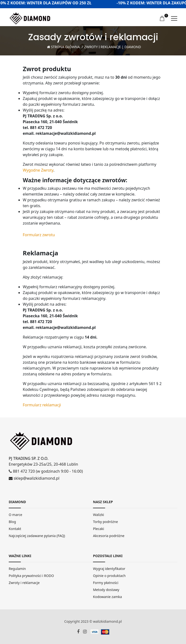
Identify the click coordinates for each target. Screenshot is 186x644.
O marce (15, 515)
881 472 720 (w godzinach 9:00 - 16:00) (46, 471)
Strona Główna (63, 47)
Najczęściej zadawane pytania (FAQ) (37, 536)
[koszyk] (162, 19)
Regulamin (17, 569)
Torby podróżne (105, 522)
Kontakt (15, 529)
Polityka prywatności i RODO (31, 576)
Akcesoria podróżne (109, 536)
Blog (12, 522)
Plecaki (99, 529)
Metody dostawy (106, 590)
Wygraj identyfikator (109, 569)
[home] (30, 18)
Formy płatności (106, 583)
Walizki (99, 515)
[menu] (174, 19)
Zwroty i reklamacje (24, 583)
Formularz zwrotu (39, 235)
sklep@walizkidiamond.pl (34, 478)
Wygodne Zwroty (38, 170)
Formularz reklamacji (42, 405)
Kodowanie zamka (107, 597)
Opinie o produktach (109, 576)
